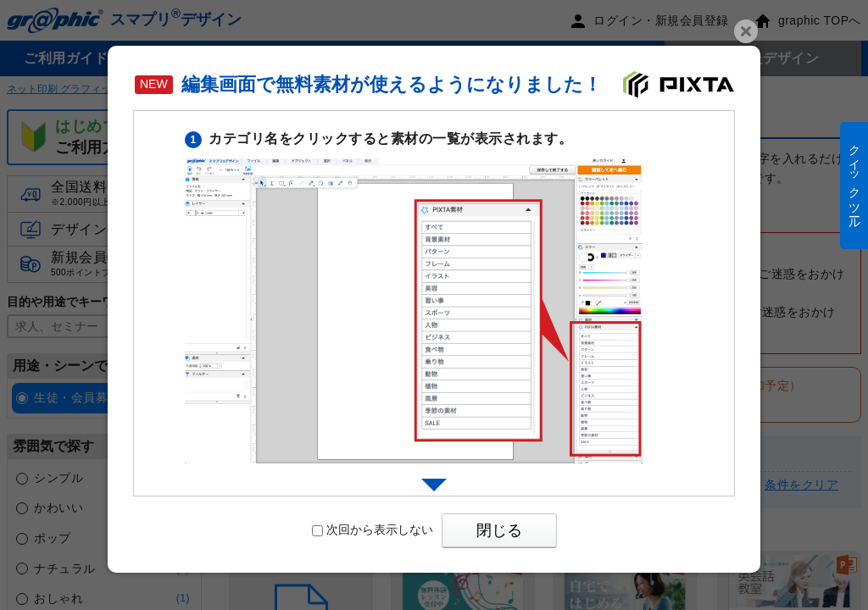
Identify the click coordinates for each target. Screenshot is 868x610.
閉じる (499, 530)
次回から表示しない (373, 530)
